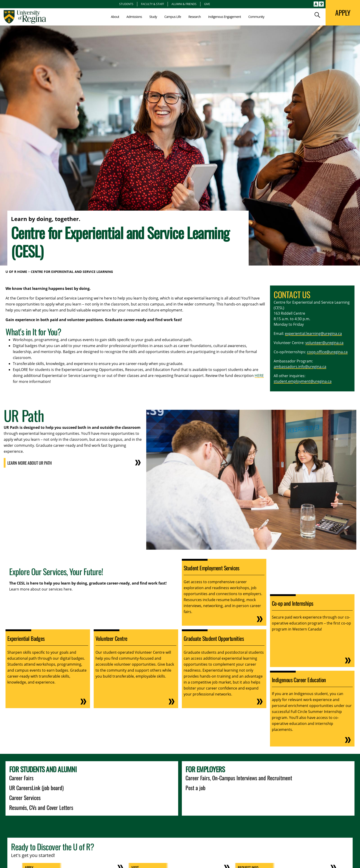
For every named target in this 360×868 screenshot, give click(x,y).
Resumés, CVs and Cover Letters (41, 807)
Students (126, 4)
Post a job (195, 788)
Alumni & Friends (184, 4)
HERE (259, 376)
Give (207, 4)
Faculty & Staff (152, 4)
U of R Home (16, 272)
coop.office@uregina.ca (327, 352)
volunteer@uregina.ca (324, 343)
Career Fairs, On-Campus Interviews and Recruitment (239, 778)
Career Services (25, 797)
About (115, 17)
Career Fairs (21, 778)
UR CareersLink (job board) (36, 788)
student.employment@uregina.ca (303, 381)
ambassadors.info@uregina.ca (300, 367)
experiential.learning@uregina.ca (313, 334)
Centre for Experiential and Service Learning (72, 272)
